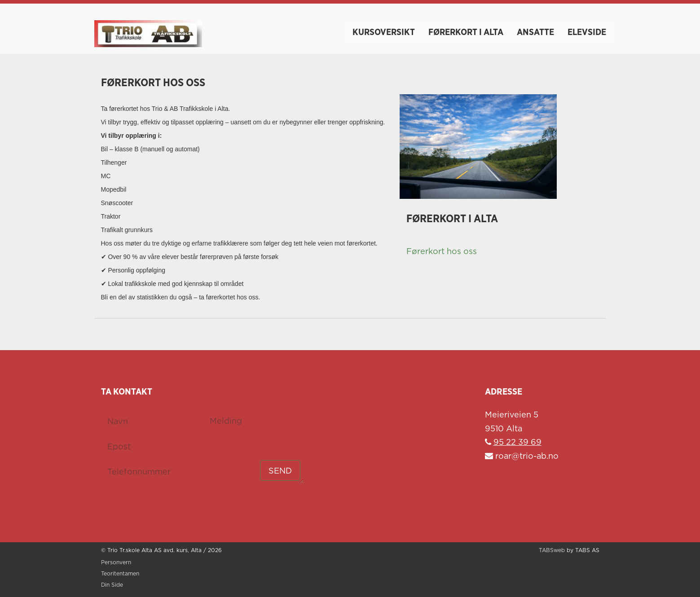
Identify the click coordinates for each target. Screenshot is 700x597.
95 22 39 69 (517, 443)
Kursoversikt (384, 32)
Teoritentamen (120, 574)
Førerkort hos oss (442, 252)
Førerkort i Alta (466, 32)
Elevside (587, 32)
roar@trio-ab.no (522, 457)
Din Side (112, 585)
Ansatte (535, 32)
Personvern (116, 563)
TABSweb (552, 551)
